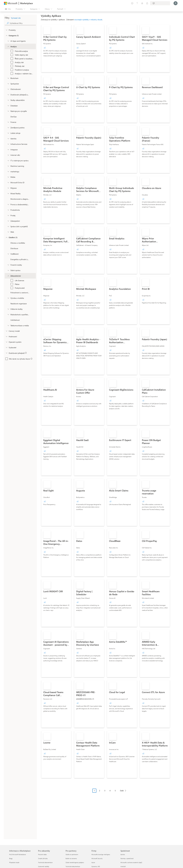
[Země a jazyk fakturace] (160, 3)
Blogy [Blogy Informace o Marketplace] (11, 858)
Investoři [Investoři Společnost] (123, 866)
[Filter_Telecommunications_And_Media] (8, 325)
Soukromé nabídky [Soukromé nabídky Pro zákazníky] (44, 866)
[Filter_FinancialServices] (8, 265)
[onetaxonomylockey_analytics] (8, 46)
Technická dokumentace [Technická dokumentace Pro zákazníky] (45, 862)
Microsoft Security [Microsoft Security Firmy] (97, 858)
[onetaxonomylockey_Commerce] (8, 89)
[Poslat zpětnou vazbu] (132, 3)
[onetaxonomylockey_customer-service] (8, 100)
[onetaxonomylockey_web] (8, 232)
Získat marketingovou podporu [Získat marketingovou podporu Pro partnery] (75, 862)
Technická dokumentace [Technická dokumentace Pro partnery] (73, 866)
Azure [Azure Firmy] (93, 862)
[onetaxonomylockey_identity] (8, 139)
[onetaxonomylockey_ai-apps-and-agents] (8, 41)
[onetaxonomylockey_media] (8, 177)
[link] (56, 49)
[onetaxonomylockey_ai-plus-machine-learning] (8, 166)
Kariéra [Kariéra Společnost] (123, 854)
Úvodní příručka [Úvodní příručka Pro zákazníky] (43, 858)
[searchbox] (23, 23)
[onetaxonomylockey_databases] (8, 106)
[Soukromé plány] (147, 3)
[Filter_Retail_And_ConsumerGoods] (8, 314)
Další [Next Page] (122, 791)
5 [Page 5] (115, 791)
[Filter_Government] (8, 270)
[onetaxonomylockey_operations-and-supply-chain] (8, 204)
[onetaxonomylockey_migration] (8, 188)
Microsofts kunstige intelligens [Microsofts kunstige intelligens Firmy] (101, 854)
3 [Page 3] (105, 791)
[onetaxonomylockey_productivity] (8, 210)
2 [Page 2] (100, 791)
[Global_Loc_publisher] (6, 347)
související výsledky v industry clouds (88, 20)
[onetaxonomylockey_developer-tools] (8, 111)
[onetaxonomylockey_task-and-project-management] (8, 226)
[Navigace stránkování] (110, 793)
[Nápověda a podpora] (137, 3)
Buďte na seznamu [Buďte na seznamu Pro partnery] (71, 858)
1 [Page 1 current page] (94, 791)
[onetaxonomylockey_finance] (8, 122)
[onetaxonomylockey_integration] (8, 149)
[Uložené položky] (142, 3)
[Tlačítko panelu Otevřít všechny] (8, 9)
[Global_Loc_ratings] (6, 336)
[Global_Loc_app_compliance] (6, 353)
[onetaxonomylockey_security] (8, 221)
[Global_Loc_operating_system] (6, 342)
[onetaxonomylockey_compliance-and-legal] (8, 95)
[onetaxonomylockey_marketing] (8, 171)
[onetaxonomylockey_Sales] (8, 215)
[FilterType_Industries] (6, 237)
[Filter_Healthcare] (8, 276)
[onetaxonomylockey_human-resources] (8, 133)
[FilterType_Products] (6, 30)
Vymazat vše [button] (16, 18)
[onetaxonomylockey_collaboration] (8, 84)
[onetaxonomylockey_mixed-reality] (8, 193)
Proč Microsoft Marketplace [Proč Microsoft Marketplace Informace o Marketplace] (18, 854)
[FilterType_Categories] (6, 35)
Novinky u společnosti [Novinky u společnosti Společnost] (127, 858)
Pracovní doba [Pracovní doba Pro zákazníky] (42, 854)
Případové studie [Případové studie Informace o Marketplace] (14, 862)
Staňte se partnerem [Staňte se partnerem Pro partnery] (72, 854)
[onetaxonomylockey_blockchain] (8, 78)
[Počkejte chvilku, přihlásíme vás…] (176, 3)
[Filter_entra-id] (8, 182)
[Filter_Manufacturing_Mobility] (8, 298)
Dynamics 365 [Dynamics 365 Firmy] (96, 866)
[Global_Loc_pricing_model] (6, 331)
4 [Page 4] (110, 791)
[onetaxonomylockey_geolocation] (8, 128)
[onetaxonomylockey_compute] (8, 144)
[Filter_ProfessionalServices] (8, 309)
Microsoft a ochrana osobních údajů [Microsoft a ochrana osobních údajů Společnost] (131, 862)
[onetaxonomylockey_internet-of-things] (8, 155)
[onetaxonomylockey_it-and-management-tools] (8, 160)
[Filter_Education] (8, 254)
